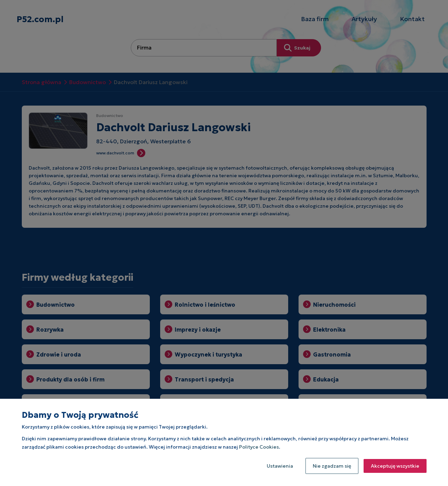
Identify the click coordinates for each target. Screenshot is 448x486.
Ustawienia (280, 466)
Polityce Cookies (259, 447)
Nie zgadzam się (332, 466)
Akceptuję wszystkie (395, 466)
